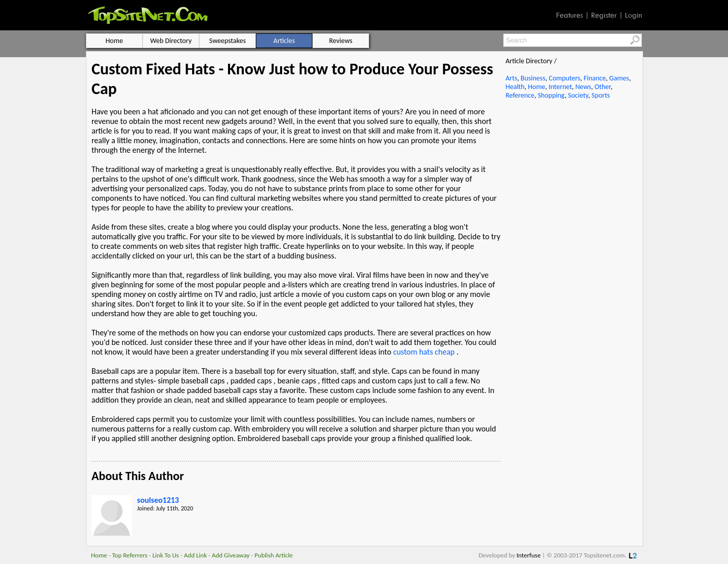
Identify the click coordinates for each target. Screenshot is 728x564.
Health (515, 87)
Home (536, 87)
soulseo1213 (158, 500)
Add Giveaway (231, 555)
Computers (564, 78)
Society (578, 95)
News (583, 87)
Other (603, 87)
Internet (560, 87)
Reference (520, 95)
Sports (601, 95)
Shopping (551, 95)
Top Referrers (130, 555)
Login (633, 15)
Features (570, 15)
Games (619, 78)
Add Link (195, 555)
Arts (511, 78)
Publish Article (274, 555)
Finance (595, 78)
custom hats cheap (424, 352)
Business (533, 78)
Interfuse (529, 555)
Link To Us (166, 555)
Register (604, 15)
